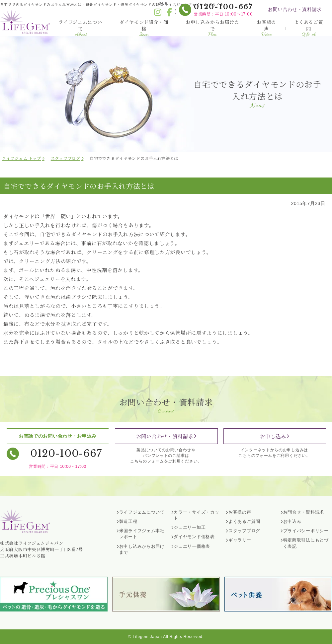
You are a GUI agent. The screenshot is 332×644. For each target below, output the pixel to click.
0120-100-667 (223, 7)
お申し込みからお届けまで (212, 28)
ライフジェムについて (80, 28)
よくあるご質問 (308, 28)
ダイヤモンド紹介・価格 (144, 28)
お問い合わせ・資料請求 (295, 9)
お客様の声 (266, 28)
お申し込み (273, 436)
